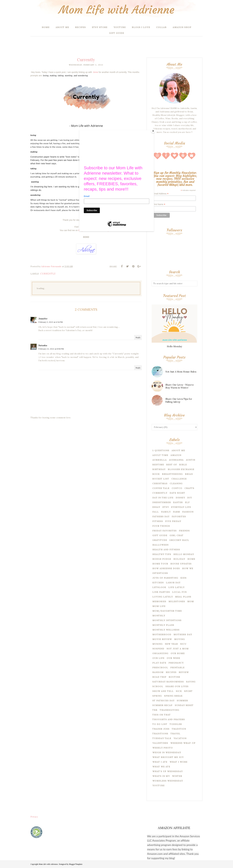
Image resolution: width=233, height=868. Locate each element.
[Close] (153, 131)
